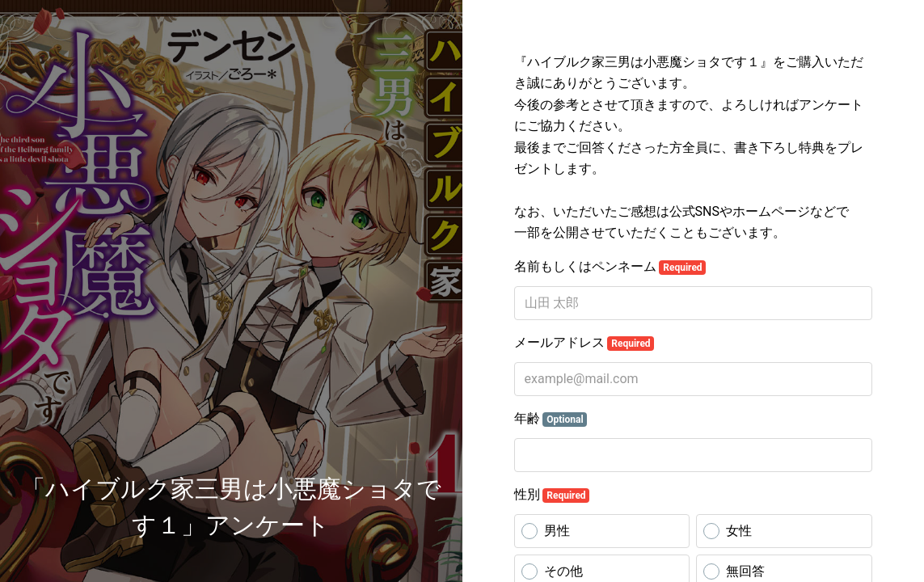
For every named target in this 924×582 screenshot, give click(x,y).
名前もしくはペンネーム (610, 267)
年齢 (551, 419)
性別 (552, 495)
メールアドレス (584, 343)
